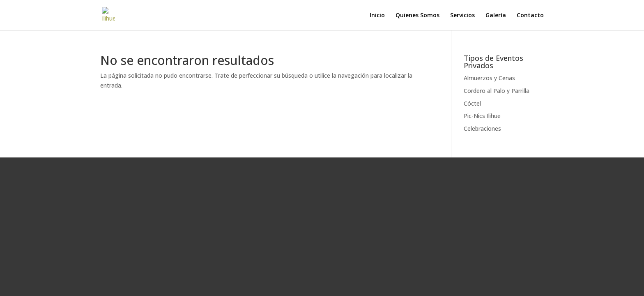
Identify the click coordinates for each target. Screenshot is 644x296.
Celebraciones (482, 128)
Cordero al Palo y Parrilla (497, 91)
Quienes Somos (417, 16)
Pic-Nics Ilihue (482, 116)
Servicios (462, 16)
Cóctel (472, 103)
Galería (496, 16)
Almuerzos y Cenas (489, 78)
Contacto (530, 16)
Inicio (377, 16)
